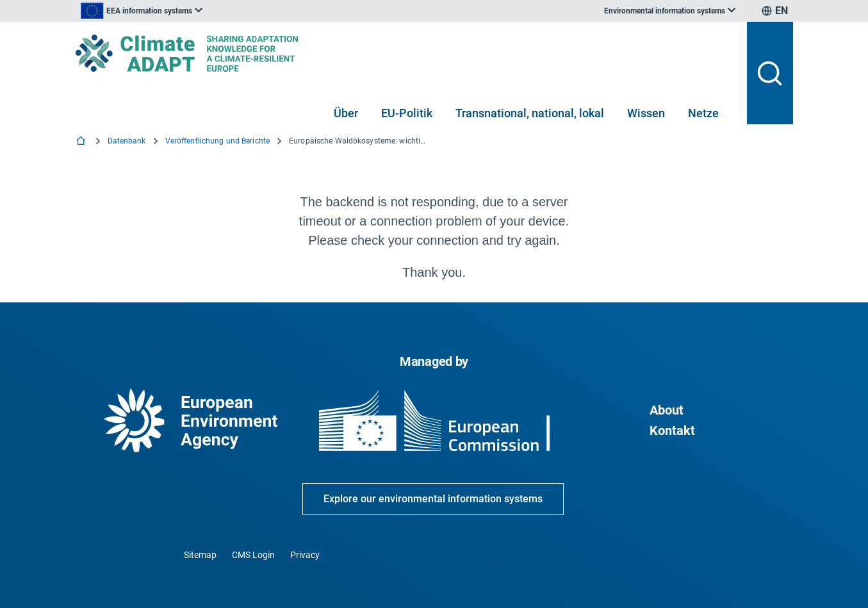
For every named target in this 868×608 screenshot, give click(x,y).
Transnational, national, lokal (530, 113)
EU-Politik (407, 113)
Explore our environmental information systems (433, 499)
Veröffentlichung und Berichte (217, 141)
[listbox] (205, 11)
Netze (703, 113)
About (667, 410)
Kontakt (672, 431)
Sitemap (200, 555)
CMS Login (253, 555)
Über (346, 113)
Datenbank (127, 141)
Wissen (646, 113)
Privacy (305, 555)
